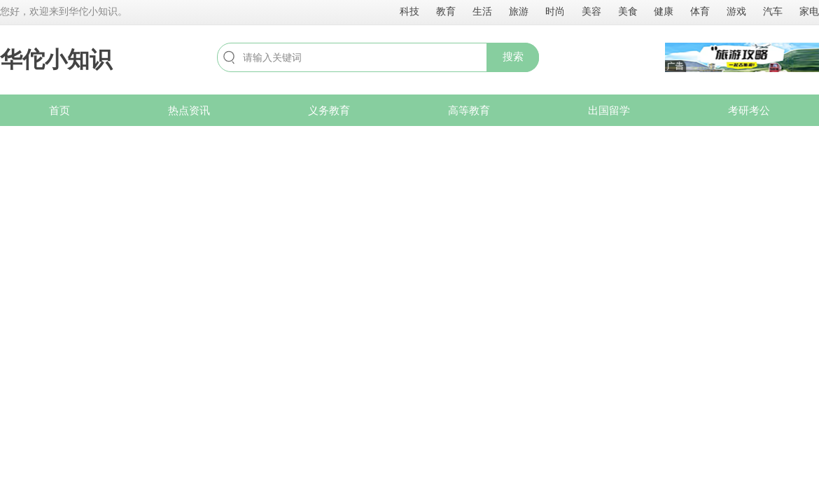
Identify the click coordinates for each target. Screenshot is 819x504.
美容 (591, 11)
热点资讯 (189, 110)
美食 (628, 11)
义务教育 (329, 110)
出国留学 (609, 110)
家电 (809, 11)
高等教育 (469, 110)
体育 (700, 11)
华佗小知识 (56, 59)
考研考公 (749, 110)
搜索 (513, 56)
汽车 (773, 11)
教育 (446, 11)
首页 (59, 110)
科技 (409, 11)
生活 (482, 11)
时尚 (555, 11)
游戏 (736, 11)
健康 (664, 11)
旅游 (519, 11)
